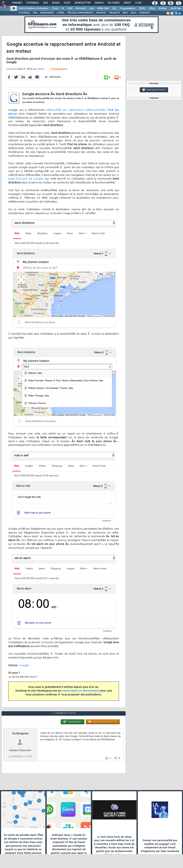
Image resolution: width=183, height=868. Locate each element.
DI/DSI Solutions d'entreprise (34, 8)
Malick (41, 69)
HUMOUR (144, 13)
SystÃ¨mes (176, 8)
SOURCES (101, 13)
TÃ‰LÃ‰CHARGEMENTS (80, 13)
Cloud (55, 8)
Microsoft (81, 8)
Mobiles (163, 8)
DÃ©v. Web (103, 8)
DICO (133, 13)
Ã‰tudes (114, 3)
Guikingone (20, 733)
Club (138, 3)
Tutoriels (32, 3)
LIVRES (60, 13)
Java (91, 8)
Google (24, 666)
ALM (70, 8)
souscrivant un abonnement (81, 691)
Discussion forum (154, 90)
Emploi (99, 3)
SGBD (142, 8)
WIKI (125, 13)
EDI (114, 8)
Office (152, 8)
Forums (17, 3)
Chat (67, 3)
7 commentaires (59, 69)
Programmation (128, 8)
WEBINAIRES (47, 13)
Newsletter (83, 3)
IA (63, 8)
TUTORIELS (24, 13)
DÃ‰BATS (114, 13)
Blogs (56, 3)
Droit (127, 3)
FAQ (45, 3)
